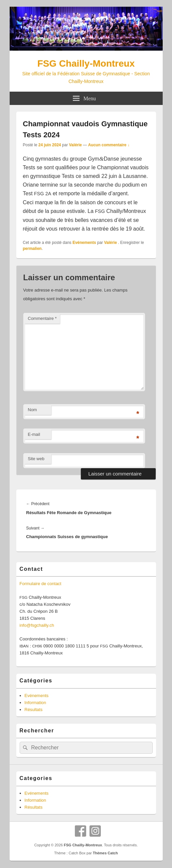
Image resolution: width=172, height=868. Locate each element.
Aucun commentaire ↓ (109, 145)
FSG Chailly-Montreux (86, 63)
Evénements (84, 243)
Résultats (34, 710)
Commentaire (42, 318)
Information (35, 703)
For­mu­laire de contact (41, 584)
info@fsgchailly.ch (37, 625)
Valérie (75, 145)
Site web (36, 459)
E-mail (34, 434)
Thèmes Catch (105, 853)
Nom (32, 410)
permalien (32, 249)
